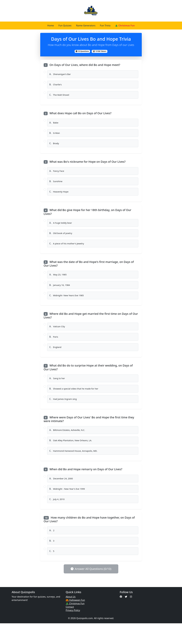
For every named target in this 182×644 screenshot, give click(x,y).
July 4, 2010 (58, 518)
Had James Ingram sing (64, 413)
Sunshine (56, 187)
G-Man (55, 136)
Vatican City (58, 337)
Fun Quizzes (65, 26)
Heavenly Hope (60, 198)
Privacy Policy (73, 631)
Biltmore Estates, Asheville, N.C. (68, 445)
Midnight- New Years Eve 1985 (68, 305)
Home (51, 26)
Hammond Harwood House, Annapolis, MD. (75, 467)
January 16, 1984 (60, 294)
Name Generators (86, 26)
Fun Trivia (105, 26)
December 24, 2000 (62, 495)
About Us (71, 617)
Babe (54, 125)
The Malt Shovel (60, 97)
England (56, 359)
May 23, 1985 (59, 283)
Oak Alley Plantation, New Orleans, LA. (72, 456)
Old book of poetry (62, 241)
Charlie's (56, 86)
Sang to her (58, 391)
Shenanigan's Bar (61, 75)
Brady (55, 147)
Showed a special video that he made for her (75, 402)
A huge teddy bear (61, 229)
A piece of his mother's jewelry (68, 252)
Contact (70, 628)
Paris (54, 348)
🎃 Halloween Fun (75, 621)
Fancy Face (57, 175)
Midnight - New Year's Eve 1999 (68, 507)
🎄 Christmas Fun (125, 26)
